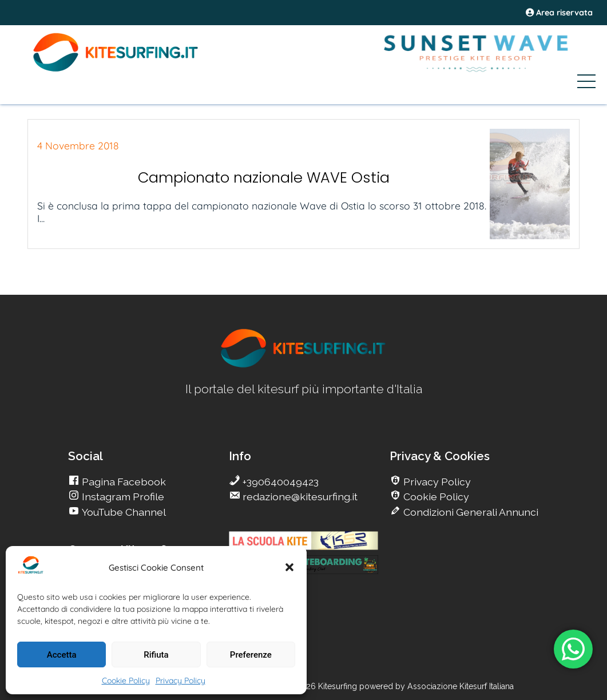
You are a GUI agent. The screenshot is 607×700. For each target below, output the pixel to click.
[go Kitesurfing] (304, 365)
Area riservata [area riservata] (559, 13)
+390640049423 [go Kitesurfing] (279, 482)
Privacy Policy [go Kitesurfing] (436, 482)
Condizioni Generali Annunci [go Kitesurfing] (470, 512)
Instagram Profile (122, 497)
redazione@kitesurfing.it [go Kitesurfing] (299, 497)
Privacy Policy (180, 681)
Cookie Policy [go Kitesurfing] (435, 497)
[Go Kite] (116, 70)
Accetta (62, 655)
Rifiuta (156, 655)
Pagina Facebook (123, 482)
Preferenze (251, 655)
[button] (289, 567)
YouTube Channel (123, 512)
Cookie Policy (126, 681)
